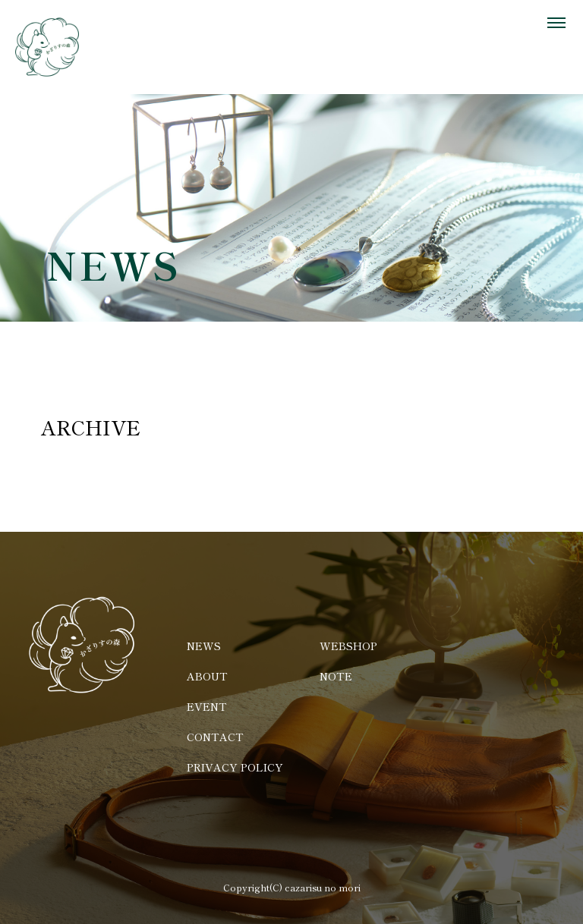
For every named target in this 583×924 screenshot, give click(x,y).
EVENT (207, 706)
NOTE (336, 676)
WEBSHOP (348, 646)
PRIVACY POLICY (235, 767)
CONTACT (215, 737)
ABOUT (207, 676)
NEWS (204, 646)
